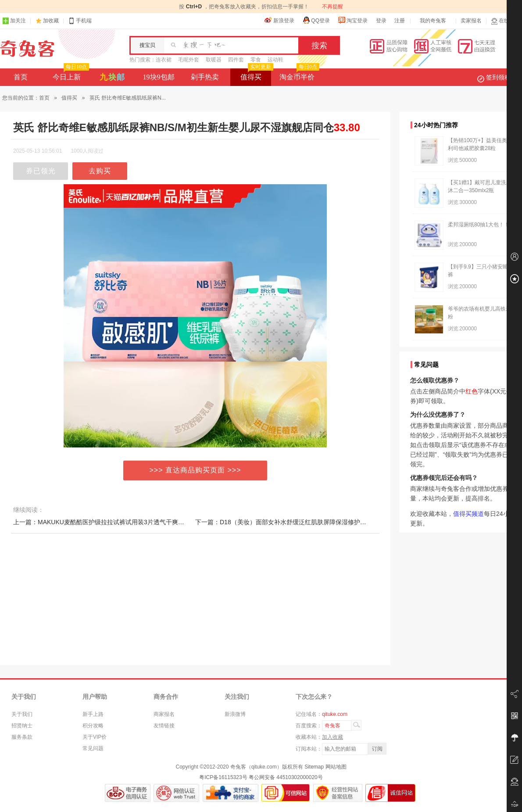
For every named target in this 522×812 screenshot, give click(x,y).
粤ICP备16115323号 (223, 777)
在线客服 (505, 21)
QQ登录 (316, 20)
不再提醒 (333, 7)
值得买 (256, 75)
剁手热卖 (205, 77)
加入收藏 (333, 737)
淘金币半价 (299, 75)
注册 (400, 21)
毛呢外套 (189, 60)
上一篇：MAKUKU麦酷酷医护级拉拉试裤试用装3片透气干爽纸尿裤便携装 (114, 522)
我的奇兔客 (433, 21)
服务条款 (22, 737)
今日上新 (70, 75)
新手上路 (93, 714)
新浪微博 (235, 714)
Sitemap (314, 767)
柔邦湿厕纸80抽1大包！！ (479, 225)
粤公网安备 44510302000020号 (286, 777)
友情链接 (164, 726)
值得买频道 (468, 514)
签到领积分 (498, 77)
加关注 (14, 21)
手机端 (80, 21)
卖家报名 (471, 21)
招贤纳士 (22, 726)
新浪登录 (279, 20)
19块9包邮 (159, 77)
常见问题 (93, 748)
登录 (381, 21)
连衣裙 (164, 60)
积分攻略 (93, 726)
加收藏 (51, 21)
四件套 (236, 60)
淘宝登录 (353, 20)
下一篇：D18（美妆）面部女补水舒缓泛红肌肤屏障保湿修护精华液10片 (293, 522)
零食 (256, 60)
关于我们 (22, 714)
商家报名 (164, 714)
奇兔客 (27, 49)
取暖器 (214, 60)
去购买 (100, 171)
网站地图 (336, 767)
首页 (21, 77)
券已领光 (41, 171)
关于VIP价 (95, 737)
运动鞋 (275, 60)
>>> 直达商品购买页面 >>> (195, 470)
